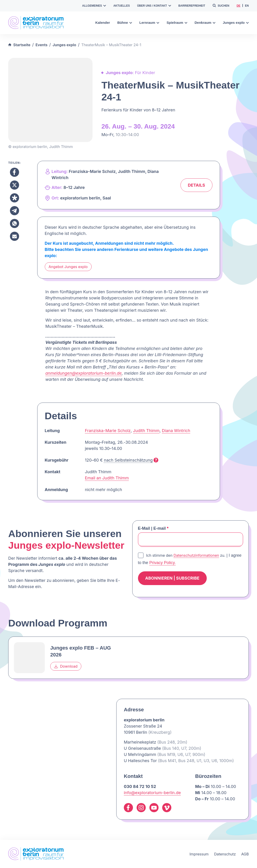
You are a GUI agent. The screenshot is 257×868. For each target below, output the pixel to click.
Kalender (103, 23)
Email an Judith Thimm (107, 478)
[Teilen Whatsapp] (15, 223)
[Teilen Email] (15, 236)
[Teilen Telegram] (15, 211)
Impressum (199, 854)
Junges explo (236, 23)
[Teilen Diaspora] (15, 198)
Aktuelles (122, 6)
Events (41, 45)
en (247, 6)
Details (196, 185)
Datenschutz (225, 854)
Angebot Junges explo (68, 267)
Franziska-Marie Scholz (108, 431)
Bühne (125, 23)
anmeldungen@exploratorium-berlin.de (84, 373)
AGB (245, 854)
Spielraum (177, 23)
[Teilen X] (15, 185)
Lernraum (149, 23)
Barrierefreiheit (192, 6)
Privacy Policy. (163, 563)
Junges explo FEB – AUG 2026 (81, 651)
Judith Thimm (146, 431)
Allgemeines (94, 6)
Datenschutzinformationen (196, 555)
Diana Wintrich (176, 431)
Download (66, 666)
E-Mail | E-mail (153, 528)
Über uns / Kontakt (154, 6)
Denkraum (205, 23)
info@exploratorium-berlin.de (152, 793)
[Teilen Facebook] (15, 172)
